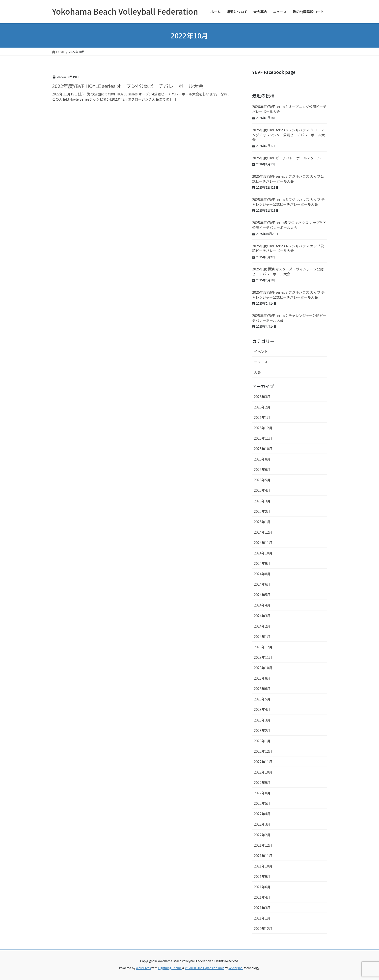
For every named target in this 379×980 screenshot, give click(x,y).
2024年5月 (262, 595)
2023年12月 (263, 647)
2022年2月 (262, 835)
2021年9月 (262, 876)
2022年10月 (263, 772)
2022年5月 (262, 803)
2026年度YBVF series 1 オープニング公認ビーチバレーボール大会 (289, 109)
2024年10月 (263, 553)
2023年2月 (262, 730)
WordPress (143, 968)
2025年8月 (262, 459)
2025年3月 (262, 501)
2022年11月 (263, 762)
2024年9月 (262, 563)
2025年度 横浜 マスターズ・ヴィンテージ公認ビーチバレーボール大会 (288, 271)
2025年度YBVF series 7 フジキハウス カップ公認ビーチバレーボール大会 (288, 179)
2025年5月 (262, 480)
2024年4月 (262, 605)
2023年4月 (262, 709)
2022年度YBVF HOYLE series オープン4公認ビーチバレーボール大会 (128, 86)
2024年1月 (262, 636)
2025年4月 (262, 490)
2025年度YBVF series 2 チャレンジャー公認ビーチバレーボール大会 (289, 318)
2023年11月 (263, 657)
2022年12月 (263, 751)
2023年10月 (263, 668)
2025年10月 (263, 449)
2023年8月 (262, 678)
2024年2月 (262, 626)
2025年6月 (262, 469)
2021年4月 (262, 897)
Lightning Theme (170, 968)
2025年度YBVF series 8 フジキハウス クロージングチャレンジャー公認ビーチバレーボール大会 (288, 135)
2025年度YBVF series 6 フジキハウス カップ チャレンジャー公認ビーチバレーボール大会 (288, 202)
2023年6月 (262, 689)
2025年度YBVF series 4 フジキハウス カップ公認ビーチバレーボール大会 (288, 248)
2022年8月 (262, 793)
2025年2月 (262, 511)
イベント (261, 351)
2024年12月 (263, 532)
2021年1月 (262, 918)
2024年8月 (262, 574)
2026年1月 (262, 417)
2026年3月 (262, 397)
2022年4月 (262, 814)
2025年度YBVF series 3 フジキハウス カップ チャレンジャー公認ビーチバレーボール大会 (288, 295)
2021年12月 (263, 845)
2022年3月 (262, 824)
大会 (227, 76)
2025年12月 (263, 428)
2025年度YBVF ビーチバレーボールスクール (286, 158)
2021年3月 (262, 908)
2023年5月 (262, 699)
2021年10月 (263, 866)
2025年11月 (263, 438)
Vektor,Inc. (236, 968)
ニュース (261, 362)
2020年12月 (263, 928)
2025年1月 (262, 522)
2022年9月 (262, 782)
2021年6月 (262, 887)
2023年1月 (262, 741)
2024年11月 (263, 543)
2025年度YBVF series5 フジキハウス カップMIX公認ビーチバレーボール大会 (289, 225)
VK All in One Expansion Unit (204, 968)
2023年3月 (262, 720)
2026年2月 (262, 407)
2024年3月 (262, 616)
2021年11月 (263, 856)
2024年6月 (262, 584)
